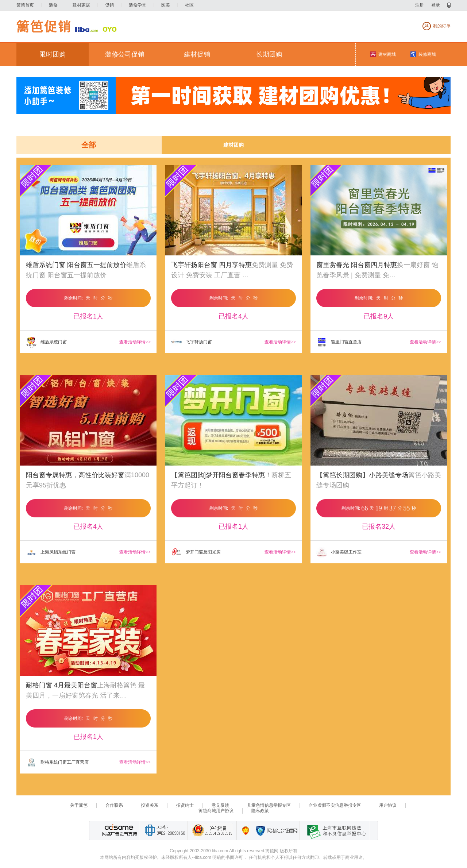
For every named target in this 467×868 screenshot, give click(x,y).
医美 (166, 5)
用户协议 (388, 805)
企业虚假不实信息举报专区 (335, 805)
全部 (89, 145)
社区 (189, 5)
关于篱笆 (79, 805)
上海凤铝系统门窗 (51, 552)
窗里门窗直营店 (339, 342)
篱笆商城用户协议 (216, 811)
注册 (420, 5)
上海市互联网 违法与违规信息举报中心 (335, 831)
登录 (436, 5)
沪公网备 (212, 831)
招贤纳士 (185, 805)
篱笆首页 (25, 5)
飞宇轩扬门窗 (192, 342)
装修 (53, 5)
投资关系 (150, 805)
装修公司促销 (125, 54)
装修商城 (427, 54)
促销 (109, 5)
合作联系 (114, 805)
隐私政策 (260, 811)
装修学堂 (138, 5)
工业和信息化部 (164, 831)
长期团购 (269, 54)
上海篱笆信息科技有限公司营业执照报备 (244, 831)
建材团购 (233, 145)
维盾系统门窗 (46, 342)
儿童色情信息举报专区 (269, 805)
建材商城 (387, 54)
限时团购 (53, 54)
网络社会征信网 (275, 831)
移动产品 (449, 5)
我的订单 (442, 26)
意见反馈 (220, 805)
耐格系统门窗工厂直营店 (57, 763)
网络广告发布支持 (119, 831)
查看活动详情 (135, 342)
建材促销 (197, 54)
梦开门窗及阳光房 (196, 552)
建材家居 (81, 5)
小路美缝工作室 (339, 552)
